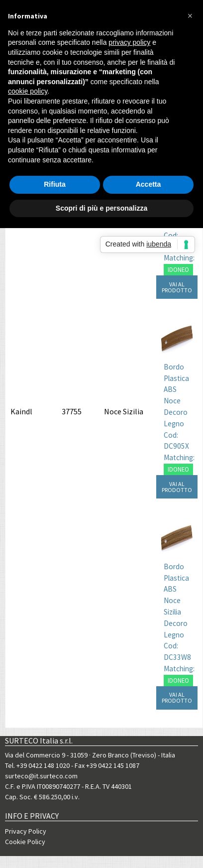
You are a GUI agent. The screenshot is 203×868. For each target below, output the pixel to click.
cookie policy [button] (28, 91)
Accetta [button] (149, 184)
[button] (190, 16)
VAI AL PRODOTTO (177, 287)
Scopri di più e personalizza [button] (101, 208)
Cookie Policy (25, 842)
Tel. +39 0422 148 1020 (37, 765)
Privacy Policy (26, 831)
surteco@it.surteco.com (41, 776)
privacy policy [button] (129, 42)
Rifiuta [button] (55, 184)
